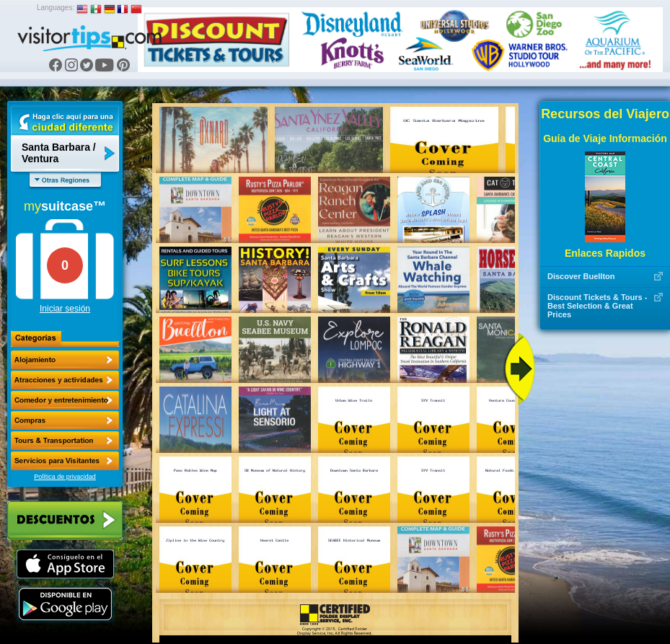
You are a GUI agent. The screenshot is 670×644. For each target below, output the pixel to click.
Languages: (56, 8)
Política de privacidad (65, 477)
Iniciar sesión (65, 309)
